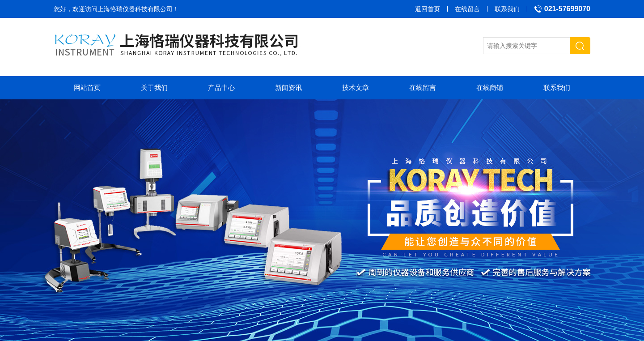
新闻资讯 (288, 87)
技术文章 (356, 87)
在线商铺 (490, 87)
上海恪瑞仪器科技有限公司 (135, 9)
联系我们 (507, 9)
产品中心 (221, 87)
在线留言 (467, 9)
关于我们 (154, 87)
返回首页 (428, 9)
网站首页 (87, 87)
